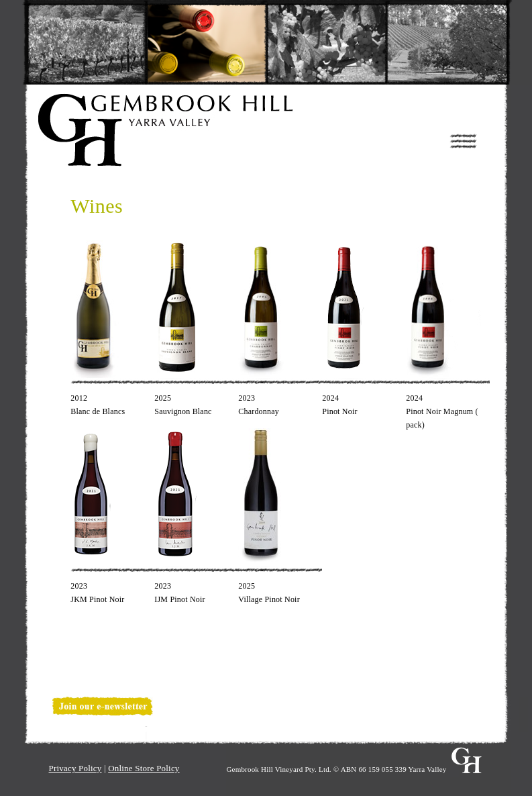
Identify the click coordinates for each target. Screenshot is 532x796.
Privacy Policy (75, 768)
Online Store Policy (144, 768)
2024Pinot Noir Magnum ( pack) (442, 411)
